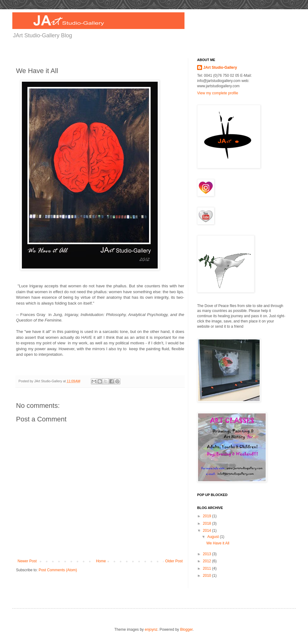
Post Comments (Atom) (58, 570)
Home (101, 561)
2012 (208, 561)
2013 (208, 554)
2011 (208, 568)
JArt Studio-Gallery (220, 68)
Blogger (186, 630)
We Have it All (218, 543)
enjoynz (151, 630)
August (214, 537)
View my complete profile (218, 93)
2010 (208, 576)
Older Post (174, 561)
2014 (208, 531)
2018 (208, 523)
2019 (208, 516)
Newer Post (27, 561)
